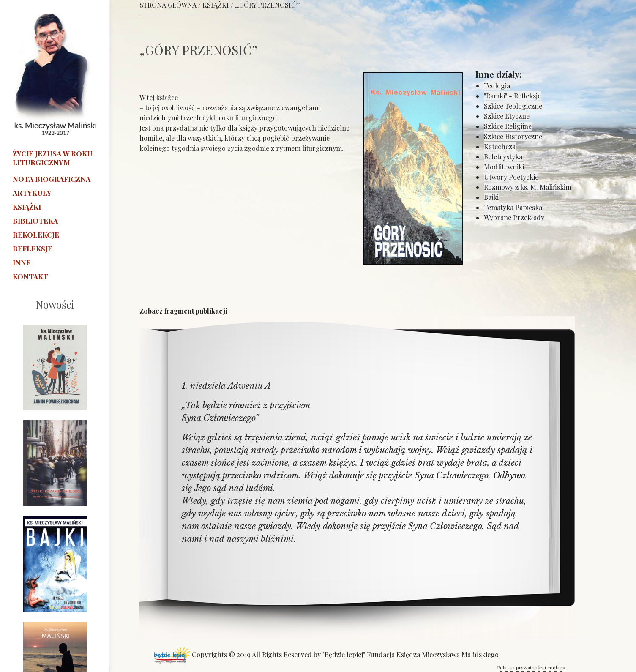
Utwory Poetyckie (511, 177)
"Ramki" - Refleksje (512, 96)
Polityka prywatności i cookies (531, 667)
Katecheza (500, 146)
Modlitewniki (504, 167)
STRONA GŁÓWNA (168, 5)
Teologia (497, 86)
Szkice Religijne (508, 126)
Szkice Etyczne (507, 116)
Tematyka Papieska (513, 207)
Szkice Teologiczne (513, 106)
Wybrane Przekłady (514, 217)
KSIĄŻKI (216, 5)
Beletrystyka (503, 157)
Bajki (491, 197)
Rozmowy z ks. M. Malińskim (528, 187)
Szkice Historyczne (513, 136)
